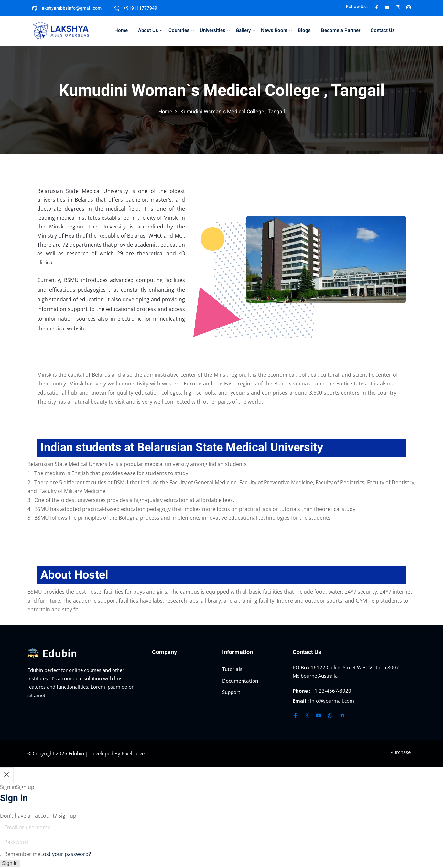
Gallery (245, 30)
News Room (276, 30)
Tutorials (232, 669)
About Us (150, 30)
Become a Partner (341, 30)
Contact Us (383, 30)
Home (121, 30)
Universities (215, 30)
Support (231, 692)
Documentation (240, 681)
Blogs (304, 30)
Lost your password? (66, 854)
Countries (181, 30)
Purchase (400, 752)
